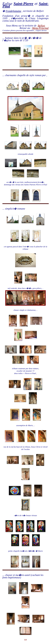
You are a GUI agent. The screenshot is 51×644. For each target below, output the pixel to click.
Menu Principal (40, 28)
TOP (26, 640)
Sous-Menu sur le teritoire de (22, 26)
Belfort (41, 26)
